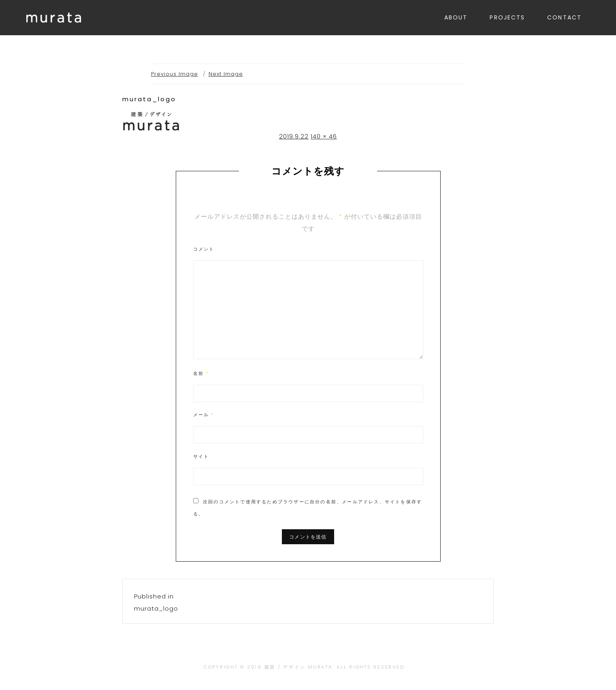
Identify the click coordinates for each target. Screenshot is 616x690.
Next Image (226, 74)
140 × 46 (324, 136)
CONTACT (564, 17)
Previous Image (175, 74)
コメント (204, 249)
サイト (201, 456)
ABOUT (456, 17)
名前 (201, 373)
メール (204, 415)
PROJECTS (507, 17)
